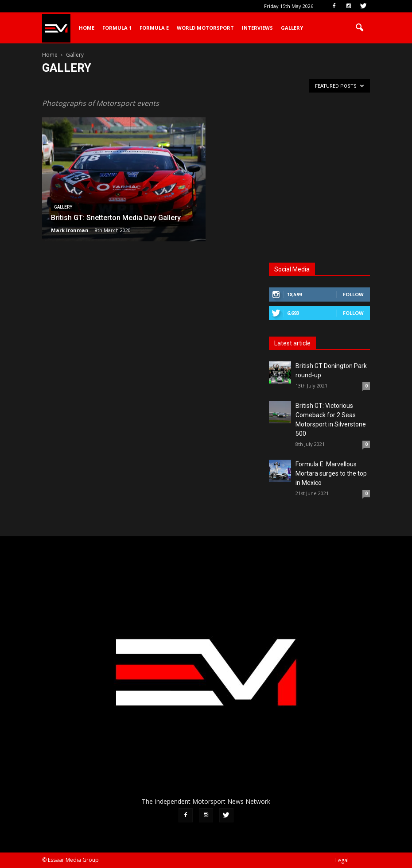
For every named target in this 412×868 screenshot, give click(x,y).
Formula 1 (117, 28)
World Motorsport (205, 28)
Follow (353, 294)
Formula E (154, 28)
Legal (342, 860)
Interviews (257, 28)
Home (87, 28)
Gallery (292, 28)
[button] (359, 28)
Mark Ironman (70, 230)
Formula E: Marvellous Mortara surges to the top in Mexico (331, 473)
